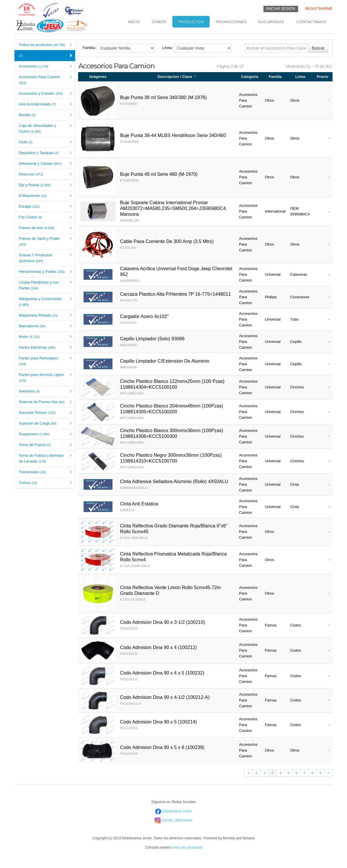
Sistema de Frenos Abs (46, 402)
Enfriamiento (46, 196)
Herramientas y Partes (46, 272)
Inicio (134, 22)
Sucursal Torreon (46, 413)
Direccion (46, 174)
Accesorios (46, 66)
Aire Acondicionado (46, 104)
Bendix (46, 115)
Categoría (250, 77)
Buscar (318, 48)
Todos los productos (46, 45)
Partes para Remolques (46, 361)
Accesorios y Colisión (46, 93)
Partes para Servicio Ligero (46, 377)
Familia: (89, 48)
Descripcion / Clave (177, 77)
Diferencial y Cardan (46, 163)
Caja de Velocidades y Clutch (46, 128)
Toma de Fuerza (46, 445)
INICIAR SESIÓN (281, 9)
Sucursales (271, 22)
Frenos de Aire (46, 228)
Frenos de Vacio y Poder (46, 241)
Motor (46, 337)
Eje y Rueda (46, 185)
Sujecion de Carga (46, 423)
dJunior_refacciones (174, 820)
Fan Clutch (46, 217)
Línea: (167, 48)
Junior (159, 22)
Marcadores (46, 326)
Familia (275, 77)
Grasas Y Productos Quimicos (46, 258)
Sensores (46, 391)
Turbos (46, 483)
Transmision (46, 472)
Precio (323, 77)
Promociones (231, 22)
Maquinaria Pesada (46, 315)
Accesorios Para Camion (46, 80)
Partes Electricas (46, 347)
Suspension (46, 434)
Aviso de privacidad (187, 847)
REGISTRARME (319, 9)
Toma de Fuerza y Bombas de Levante (46, 458)
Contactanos (311, 22)
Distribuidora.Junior (174, 811)
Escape (46, 206)
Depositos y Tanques (46, 153)
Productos (191, 22)
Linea (300, 77)
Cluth (46, 142)
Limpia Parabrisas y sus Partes (46, 285)
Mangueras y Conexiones (46, 301)
